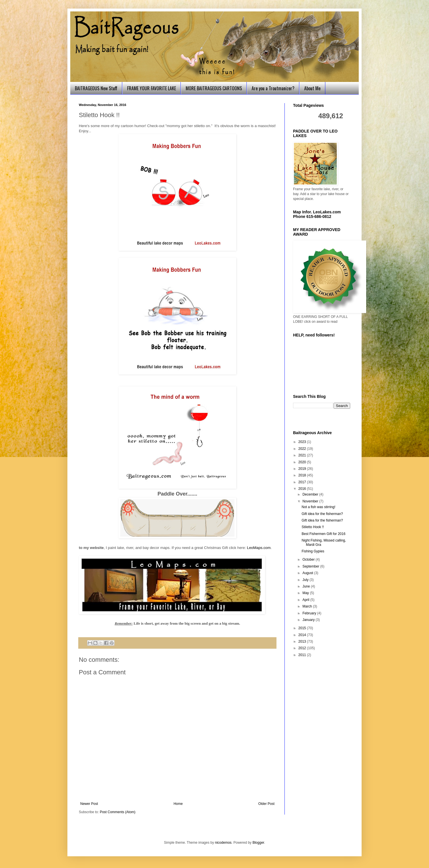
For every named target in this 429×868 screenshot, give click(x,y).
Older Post (266, 804)
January (309, 620)
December (311, 494)
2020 (303, 462)
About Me (312, 88)
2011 (303, 655)
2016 (303, 489)
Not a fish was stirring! (318, 507)
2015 (303, 628)
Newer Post (89, 804)
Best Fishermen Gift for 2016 (323, 534)
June (307, 586)
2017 (303, 482)
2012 (303, 648)
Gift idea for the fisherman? (322, 514)
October (309, 560)
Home (178, 804)
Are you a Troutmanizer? (273, 88)
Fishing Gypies (313, 551)
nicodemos (223, 843)
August (308, 573)
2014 (303, 635)
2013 (303, 642)
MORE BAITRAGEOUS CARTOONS (214, 88)
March (308, 606)
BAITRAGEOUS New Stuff (96, 88)
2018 (303, 475)
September (311, 566)
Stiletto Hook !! (313, 527)
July (306, 580)
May (306, 593)
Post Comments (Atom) (118, 812)
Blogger (258, 843)
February (310, 613)
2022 (303, 449)
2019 (303, 469)
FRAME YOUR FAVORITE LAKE (152, 88)
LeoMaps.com (259, 548)
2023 (303, 442)
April (306, 600)
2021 (303, 455)
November (311, 501)
